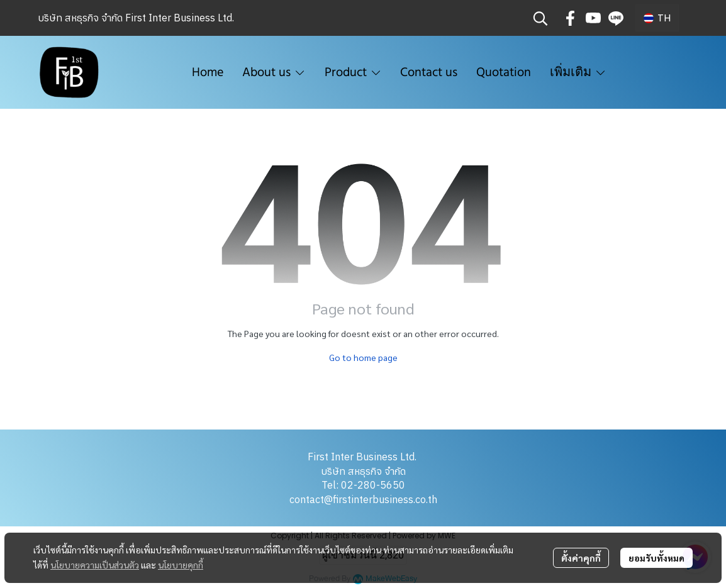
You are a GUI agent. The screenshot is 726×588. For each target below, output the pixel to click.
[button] (540, 18)
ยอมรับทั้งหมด (656, 558)
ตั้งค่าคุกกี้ (581, 558)
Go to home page (363, 357)
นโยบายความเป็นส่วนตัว (95, 565)
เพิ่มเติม (578, 72)
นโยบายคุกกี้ (181, 565)
